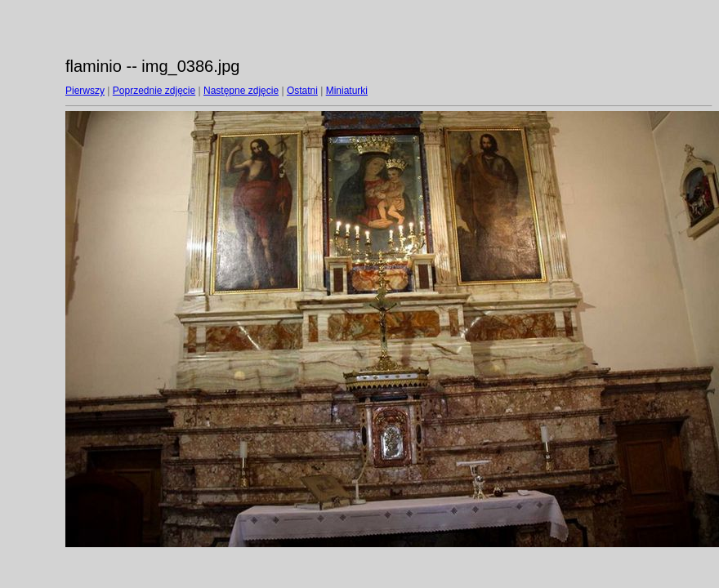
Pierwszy (85, 91)
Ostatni (302, 91)
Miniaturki (347, 91)
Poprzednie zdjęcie (154, 91)
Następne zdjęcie (241, 91)
